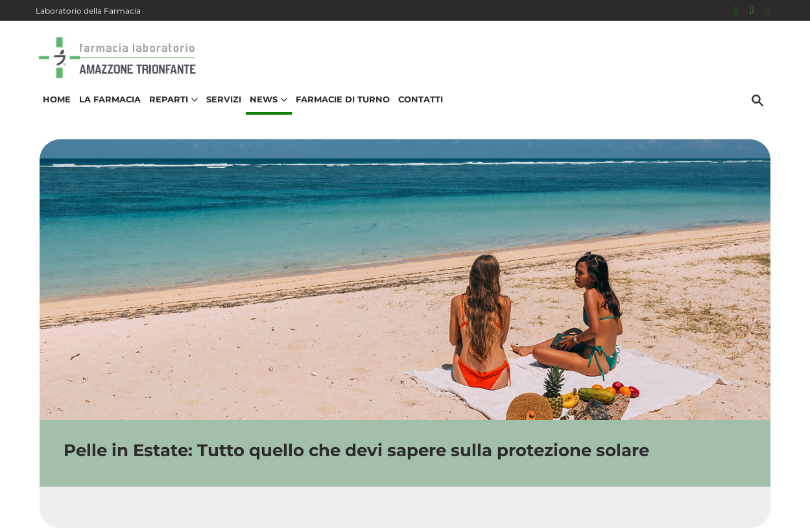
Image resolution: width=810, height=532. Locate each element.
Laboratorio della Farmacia (88, 11)
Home (54, 108)
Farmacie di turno (339, 108)
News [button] (265, 108)
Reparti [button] (170, 108)
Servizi (220, 108)
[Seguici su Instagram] (752, 10)
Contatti (417, 108)
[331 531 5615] (768, 10)
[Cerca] (761, 108)
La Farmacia (107, 108)
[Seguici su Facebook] (736, 10)
